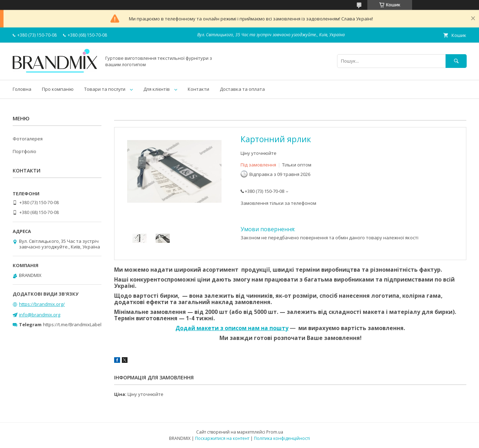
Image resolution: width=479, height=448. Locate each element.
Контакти (198, 89)
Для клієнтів (157, 89)
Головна (22, 89)
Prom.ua (275, 432)
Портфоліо (24, 151)
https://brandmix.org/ (42, 304)
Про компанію (58, 89)
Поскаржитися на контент (222, 438)
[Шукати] (456, 61)
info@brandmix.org (40, 315)
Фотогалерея (28, 139)
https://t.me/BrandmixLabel (72, 324)
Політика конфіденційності (282, 438)
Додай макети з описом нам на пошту (232, 328)
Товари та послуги (105, 89)
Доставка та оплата (242, 89)
